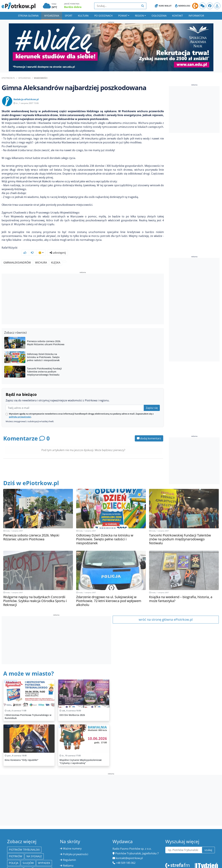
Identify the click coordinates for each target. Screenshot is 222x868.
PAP (28, 863)
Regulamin (70, 854)
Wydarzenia (52, 16)
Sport (69, 16)
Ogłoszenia (159, 16)
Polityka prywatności (76, 848)
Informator (196, 16)
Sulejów (28, 857)
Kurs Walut (163, 6)
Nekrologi (183, 6)
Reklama (68, 859)
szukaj (208, 844)
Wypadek (44, 857)
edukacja (15, 863)
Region (139, 16)
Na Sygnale (34, 850)
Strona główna (28, 16)
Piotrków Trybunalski (24, 843)
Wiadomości (41, 78)
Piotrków (16, 850)
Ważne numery (72, 842)
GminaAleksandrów (17, 256)
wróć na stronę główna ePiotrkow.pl (166, 613)
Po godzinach (103, 16)
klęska (56, 256)
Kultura (83, 16)
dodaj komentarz (149, 432)
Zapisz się (152, 402)
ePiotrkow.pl (8, 78)
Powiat (123, 16)
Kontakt (178, 16)
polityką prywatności (20, 411)
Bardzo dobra (73, 7)
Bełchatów (42, 863)
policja (14, 857)
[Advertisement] (83, 293)
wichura (41, 256)
